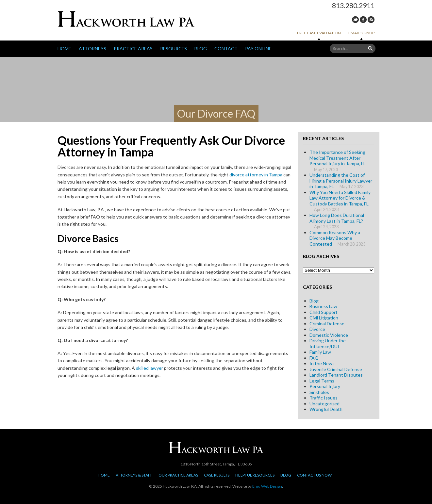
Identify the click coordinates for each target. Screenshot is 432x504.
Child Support (324, 312)
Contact (226, 49)
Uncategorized (324, 404)
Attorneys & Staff (134, 475)
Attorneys (92, 49)
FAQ (314, 358)
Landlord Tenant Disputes (336, 375)
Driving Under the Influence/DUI (328, 343)
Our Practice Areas (178, 475)
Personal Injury (325, 386)
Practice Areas (133, 49)
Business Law (323, 306)
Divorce (317, 329)
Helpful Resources (255, 475)
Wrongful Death (326, 409)
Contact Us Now (314, 475)
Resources (174, 49)
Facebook (363, 20)
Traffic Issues (324, 398)
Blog (201, 49)
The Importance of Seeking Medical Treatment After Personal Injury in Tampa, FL (338, 158)
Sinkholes (319, 392)
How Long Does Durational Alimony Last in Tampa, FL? (337, 218)
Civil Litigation (324, 318)
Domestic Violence (329, 335)
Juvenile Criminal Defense (336, 369)
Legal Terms (322, 381)
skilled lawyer (150, 368)
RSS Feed (371, 20)
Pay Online (258, 49)
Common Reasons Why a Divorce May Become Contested (335, 238)
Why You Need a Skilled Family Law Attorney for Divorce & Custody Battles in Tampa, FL (340, 198)
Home (64, 49)
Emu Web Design (267, 486)
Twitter (355, 20)
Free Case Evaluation (319, 33)
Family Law (320, 352)
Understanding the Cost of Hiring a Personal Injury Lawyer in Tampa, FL (341, 181)
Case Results (217, 475)
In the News (322, 363)
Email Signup (361, 33)
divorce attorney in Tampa (256, 175)
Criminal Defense (327, 324)
